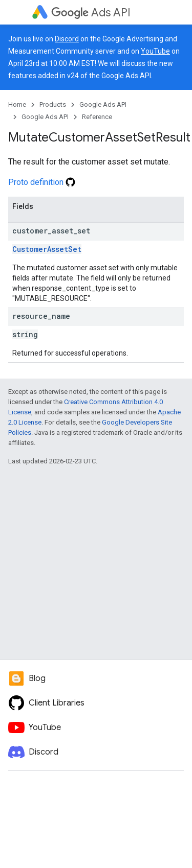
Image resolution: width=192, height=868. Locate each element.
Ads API (91, 13)
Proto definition (42, 182)
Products (53, 104)
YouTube (155, 51)
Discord (67, 39)
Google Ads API (103, 104)
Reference (97, 117)
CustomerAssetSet (47, 249)
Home (17, 104)
